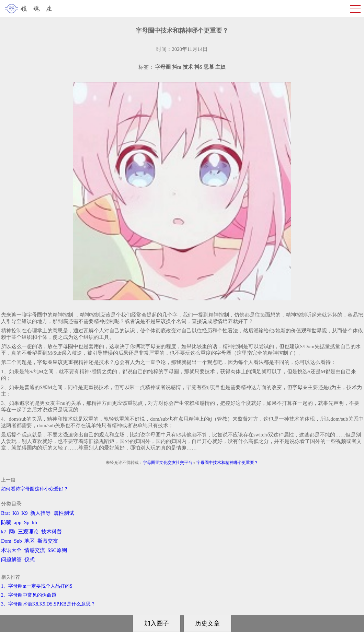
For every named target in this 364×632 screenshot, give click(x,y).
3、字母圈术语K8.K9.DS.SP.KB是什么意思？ (48, 604)
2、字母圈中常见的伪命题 (29, 595)
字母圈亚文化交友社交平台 (168, 463)
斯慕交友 (48, 541)
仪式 (30, 559)
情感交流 (35, 550)
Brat (5, 513)
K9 (24, 513)
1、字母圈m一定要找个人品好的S (37, 586)
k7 (4, 532)
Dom (6, 541)
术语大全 (11, 550)
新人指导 (41, 513)
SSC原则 (57, 550)
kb (35, 522)
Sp (27, 522)
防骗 (6, 522)
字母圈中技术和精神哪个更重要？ (227, 463)
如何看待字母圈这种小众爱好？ (35, 489)
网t (12, 532)
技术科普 (52, 532)
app (18, 522)
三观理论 (28, 532)
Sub (18, 541)
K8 (15, 513)
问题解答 (11, 559)
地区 (30, 541)
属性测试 (64, 513)
